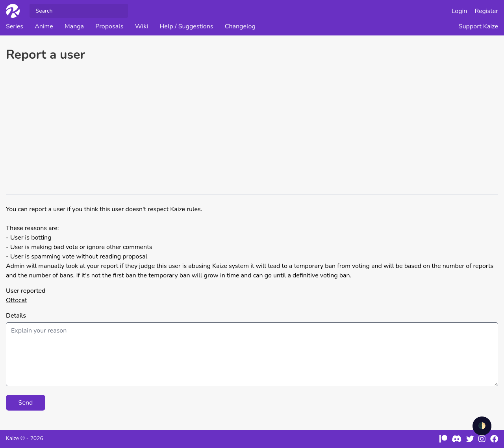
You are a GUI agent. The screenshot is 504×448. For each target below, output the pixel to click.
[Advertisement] (252, 129)
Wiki (142, 26)
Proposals (109, 26)
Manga (74, 26)
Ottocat (17, 300)
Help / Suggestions (186, 26)
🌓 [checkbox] (482, 426)
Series (15, 26)
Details (16, 316)
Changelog (240, 26)
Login (460, 11)
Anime (44, 26)
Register (487, 11)
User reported (26, 291)
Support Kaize (478, 26)
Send (26, 403)
